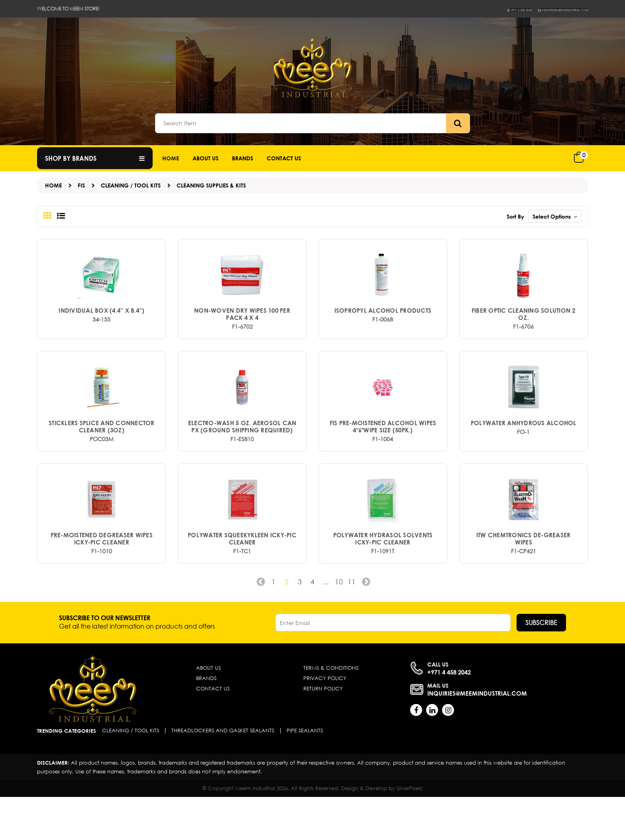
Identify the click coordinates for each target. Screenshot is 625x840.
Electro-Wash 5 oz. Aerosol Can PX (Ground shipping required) (242, 455)
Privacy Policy (325, 721)
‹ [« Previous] (258, 627)
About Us (205, 158)
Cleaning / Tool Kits (131, 185)
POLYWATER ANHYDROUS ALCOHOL (524, 451)
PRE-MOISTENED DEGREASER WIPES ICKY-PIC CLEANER (102, 581)
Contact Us (213, 732)
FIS (81, 185)
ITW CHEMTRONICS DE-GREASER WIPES (524, 581)
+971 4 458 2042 (476, 9)
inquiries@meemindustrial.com (545, 9)
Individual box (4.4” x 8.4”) (101, 325)
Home (171, 158)
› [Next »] (367, 627)
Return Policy (323, 732)
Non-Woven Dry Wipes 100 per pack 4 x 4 (242, 328)
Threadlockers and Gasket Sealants (223, 774)
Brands (243, 158)
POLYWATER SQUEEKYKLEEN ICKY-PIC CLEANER (242, 581)
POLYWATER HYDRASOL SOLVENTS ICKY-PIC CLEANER (383, 581)
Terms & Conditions (331, 711)
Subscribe (541, 665)
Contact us (284, 158)
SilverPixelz (410, 831)
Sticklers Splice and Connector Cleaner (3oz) (102, 455)
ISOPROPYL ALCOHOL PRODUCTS (383, 325)
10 (340, 624)
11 (353, 624)
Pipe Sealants (305, 774)
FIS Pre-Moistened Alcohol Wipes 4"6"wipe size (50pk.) (383, 455)
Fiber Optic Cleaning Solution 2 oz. (523, 328)
